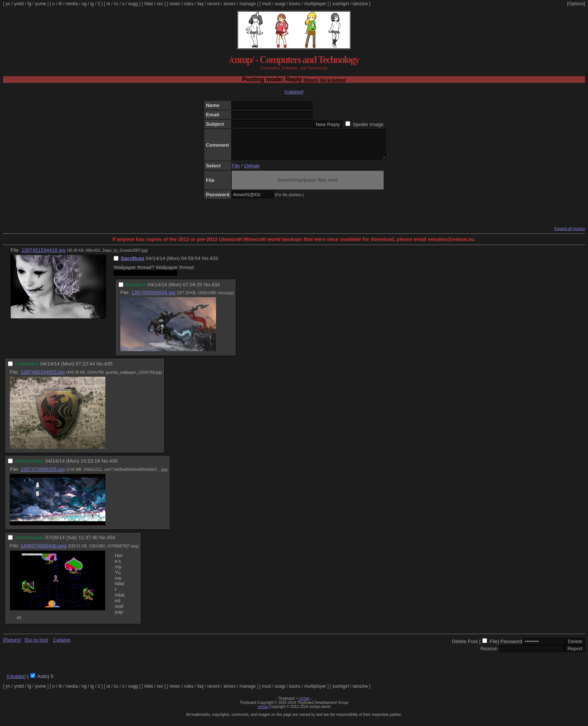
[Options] (576, 4)
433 (214, 264)
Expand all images (570, 234)
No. (206, 264)
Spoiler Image (368, 124)
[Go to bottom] (333, 80)
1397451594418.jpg (43, 256)
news (175, 4)
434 (216, 290)
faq (200, 4)
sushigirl (340, 4)
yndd (19, 4)
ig (92, 4)
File (236, 171)
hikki (148, 4)
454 (111, 543)
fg (29, 4)
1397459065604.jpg (153, 298)
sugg (133, 4)
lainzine (360, 4)
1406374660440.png (43, 551)
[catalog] (294, 92)
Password (511, 647)
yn (8, 4)
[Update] (16, 682)
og (84, 4)
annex (230, 4)
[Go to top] (36, 646)
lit (60, 4)
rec (160, 4)
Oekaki (252, 171)
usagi (280, 4)
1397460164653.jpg (43, 378)
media (72, 4)
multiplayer (315, 4)
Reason (489, 654)
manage (248, 4)
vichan (304, 704)
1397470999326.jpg (43, 475)
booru (295, 4)
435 (108, 369)
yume (40, 4)
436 (113, 467)
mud (266, 4)
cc (116, 4)
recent (214, 4)
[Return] (311, 80)
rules (189, 4)
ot (108, 4)
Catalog (61, 646)
